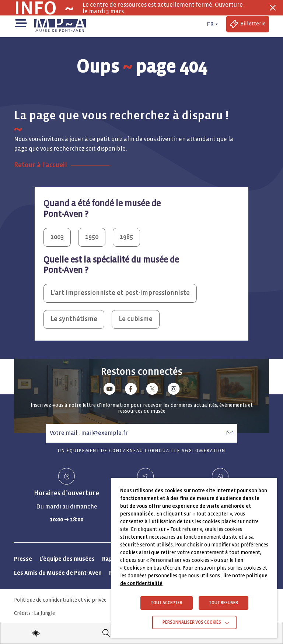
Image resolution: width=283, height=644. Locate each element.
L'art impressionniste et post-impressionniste (120, 293)
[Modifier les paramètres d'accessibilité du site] (36, 633)
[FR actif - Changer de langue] (212, 24)
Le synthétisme (74, 319)
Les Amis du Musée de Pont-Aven (58, 573)
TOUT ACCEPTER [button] (167, 603)
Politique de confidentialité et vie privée (60, 600)
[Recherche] (106, 633)
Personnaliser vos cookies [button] (192, 622)
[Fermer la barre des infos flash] (273, 8)
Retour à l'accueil (41, 165)
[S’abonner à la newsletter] (230, 433)
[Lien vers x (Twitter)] (152, 390)
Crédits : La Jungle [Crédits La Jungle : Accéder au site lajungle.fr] (34, 613)
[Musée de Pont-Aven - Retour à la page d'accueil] (60, 24)
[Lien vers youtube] (109, 390)
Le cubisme (136, 319)
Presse (23, 559)
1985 (126, 237)
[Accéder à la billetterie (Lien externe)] (248, 24)
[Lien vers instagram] (174, 390)
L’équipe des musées (67, 559)
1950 (92, 237)
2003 (57, 237)
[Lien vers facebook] (131, 390)
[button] (20, 22)
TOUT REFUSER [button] (223, 603)
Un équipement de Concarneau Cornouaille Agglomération (142, 451)
